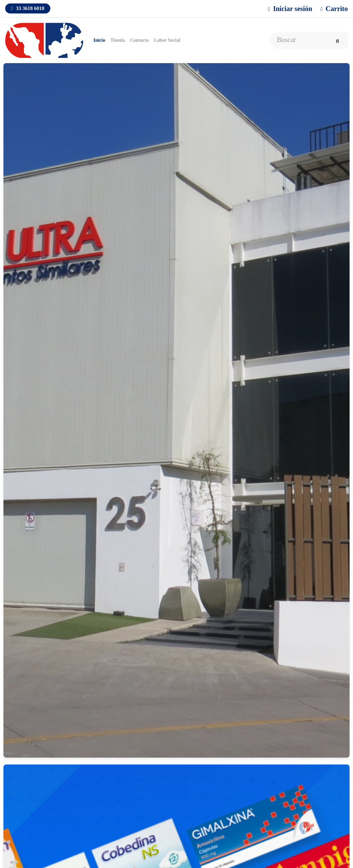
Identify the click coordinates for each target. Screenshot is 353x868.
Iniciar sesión (290, 9)
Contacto (139, 40)
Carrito (334, 9)
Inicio (99, 40)
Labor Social (167, 40)
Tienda (118, 40)
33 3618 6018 (28, 8)
